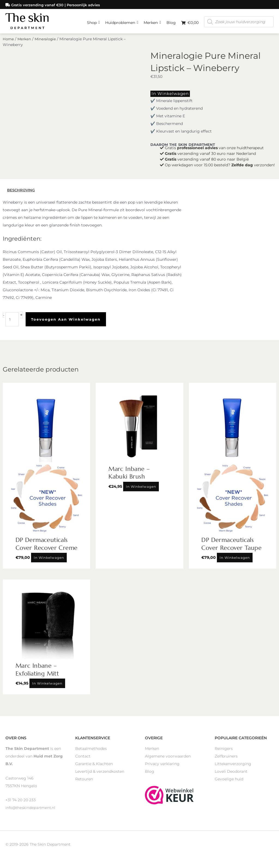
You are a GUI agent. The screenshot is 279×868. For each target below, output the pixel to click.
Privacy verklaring (162, 767)
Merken (152, 20)
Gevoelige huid (229, 782)
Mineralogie (47, 43)
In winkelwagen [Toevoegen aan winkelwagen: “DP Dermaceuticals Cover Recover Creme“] (49, 561)
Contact (83, 759)
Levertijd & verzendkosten (100, 774)
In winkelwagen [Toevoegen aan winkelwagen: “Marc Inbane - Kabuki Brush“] (141, 490)
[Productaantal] (12, 323)
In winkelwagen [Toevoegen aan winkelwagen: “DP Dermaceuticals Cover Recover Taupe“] (235, 561)
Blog (171, 22)
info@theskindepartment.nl (32, 811)
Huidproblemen (122, 20)
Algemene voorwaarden (168, 759)
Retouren (84, 782)
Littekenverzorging (233, 767)
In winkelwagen (167, 97)
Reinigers (224, 752)
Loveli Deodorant (231, 774)
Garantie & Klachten (94, 767)
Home (9, 43)
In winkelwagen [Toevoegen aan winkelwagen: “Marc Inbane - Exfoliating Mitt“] (47, 686)
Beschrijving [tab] (22, 193)
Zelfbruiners (226, 759)
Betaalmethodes (91, 752)
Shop (93, 20)
